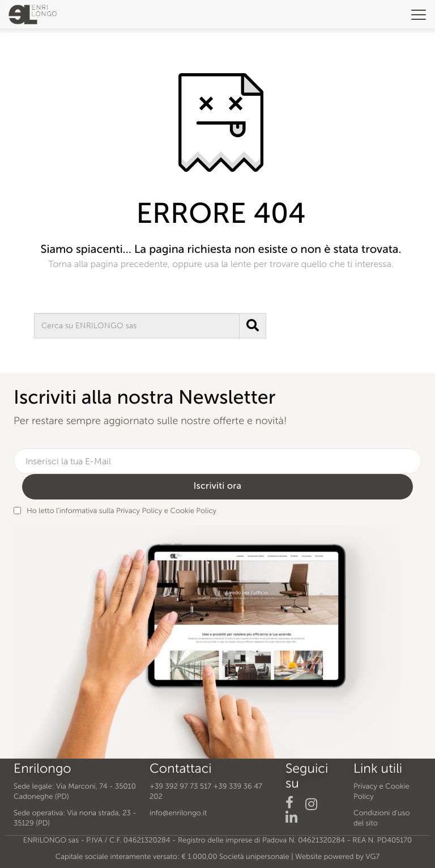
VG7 (373, 857)
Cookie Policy (193, 511)
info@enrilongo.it (178, 813)
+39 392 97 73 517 (180, 787)
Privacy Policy (139, 511)
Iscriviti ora (218, 486)
